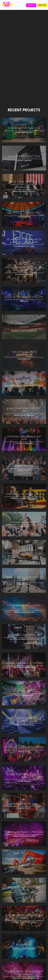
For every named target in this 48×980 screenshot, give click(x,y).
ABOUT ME (42, 5)
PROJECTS (31, 5)
